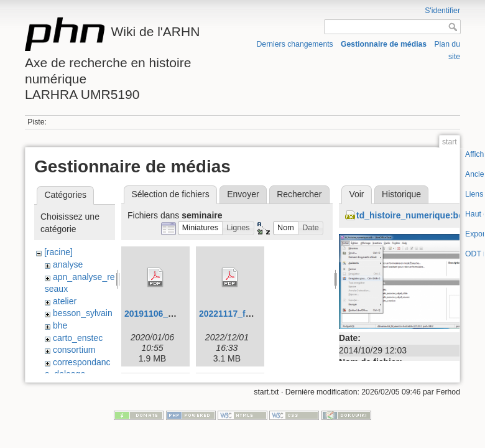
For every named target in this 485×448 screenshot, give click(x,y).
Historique (401, 194)
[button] (201, 228)
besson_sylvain (83, 313)
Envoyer (243, 194)
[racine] (58, 252)
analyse (68, 264)
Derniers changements (294, 44)
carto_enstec (78, 338)
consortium (74, 350)
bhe (60, 325)
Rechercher (299, 194)
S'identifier (442, 11)
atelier (65, 301)
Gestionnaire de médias (384, 44)
